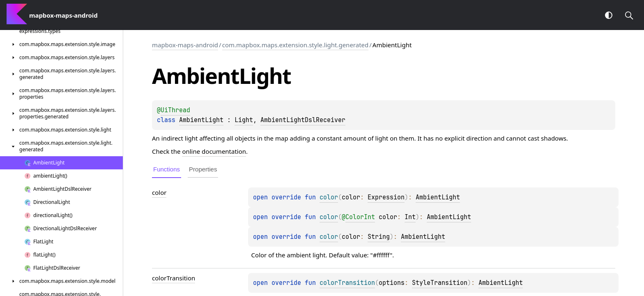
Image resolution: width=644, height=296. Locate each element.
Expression (386, 197)
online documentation (214, 151)
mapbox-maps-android (185, 45)
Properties (203, 169)
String (379, 237)
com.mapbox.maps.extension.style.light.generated (296, 45)
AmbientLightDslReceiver (303, 120)
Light (244, 120)
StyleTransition (440, 283)
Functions (167, 169)
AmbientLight (201, 120)
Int (410, 217)
